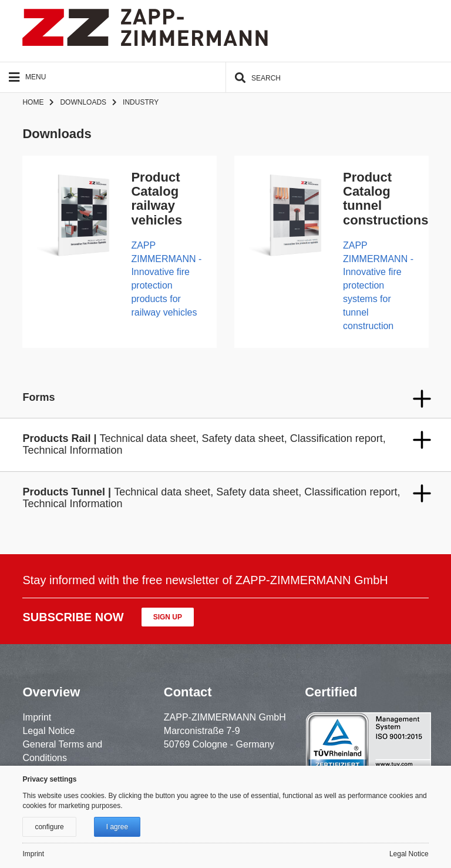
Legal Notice (48, 731)
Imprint (37, 717)
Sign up (168, 617)
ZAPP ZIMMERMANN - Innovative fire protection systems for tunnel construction (378, 286)
